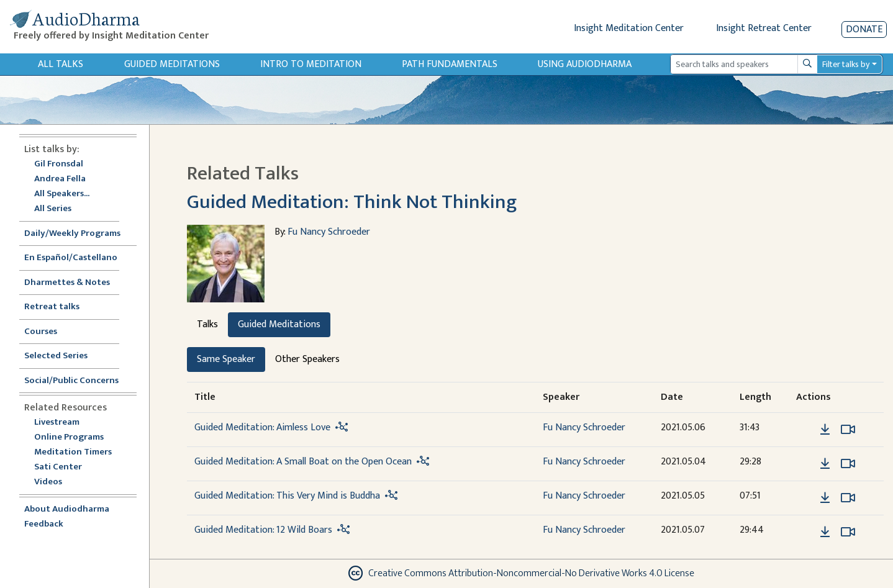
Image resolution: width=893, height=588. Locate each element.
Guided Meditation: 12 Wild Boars (263, 530)
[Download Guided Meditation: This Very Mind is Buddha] (825, 498)
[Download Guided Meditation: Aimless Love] (825, 430)
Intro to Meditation (311, 64)
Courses (41, 332)
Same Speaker (226, 359)
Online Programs (69, 437)
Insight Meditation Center (629, 28)
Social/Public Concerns (71, 381)
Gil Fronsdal (59, 164)
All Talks (61, 64)
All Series (53, 209)
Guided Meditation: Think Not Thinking (352, 202)
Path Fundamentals (450, 64)
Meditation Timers (73, 452)
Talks (207, 324)
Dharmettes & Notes (67, 283)
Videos (55, 482)
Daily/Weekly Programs (79, 234)
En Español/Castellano (71, 258)
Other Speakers (307, 359)
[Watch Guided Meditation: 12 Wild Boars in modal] (848, 532)
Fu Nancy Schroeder (329, 232)
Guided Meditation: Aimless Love (262, 427)
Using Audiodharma (585, 64)
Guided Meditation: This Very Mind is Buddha (287, 496)
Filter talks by (846, 64)
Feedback (44, 524)
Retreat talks (52, 307)
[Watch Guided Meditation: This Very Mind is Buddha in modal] (848, 498)
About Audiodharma (67, 509)
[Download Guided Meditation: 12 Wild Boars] (825, 532)
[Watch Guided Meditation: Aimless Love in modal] (848, 430)
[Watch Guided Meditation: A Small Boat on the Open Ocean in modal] (848, 464)
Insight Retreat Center (764, 28)
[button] (806, 429)
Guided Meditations (172, 64)
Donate (864, 29)
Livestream (57, 423)
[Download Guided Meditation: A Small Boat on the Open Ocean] (825, 464)
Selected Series (63, 356)
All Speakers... (62, 194)
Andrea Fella (60, 179)
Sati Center (58, 467)
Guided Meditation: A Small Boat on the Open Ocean (303, 462)
